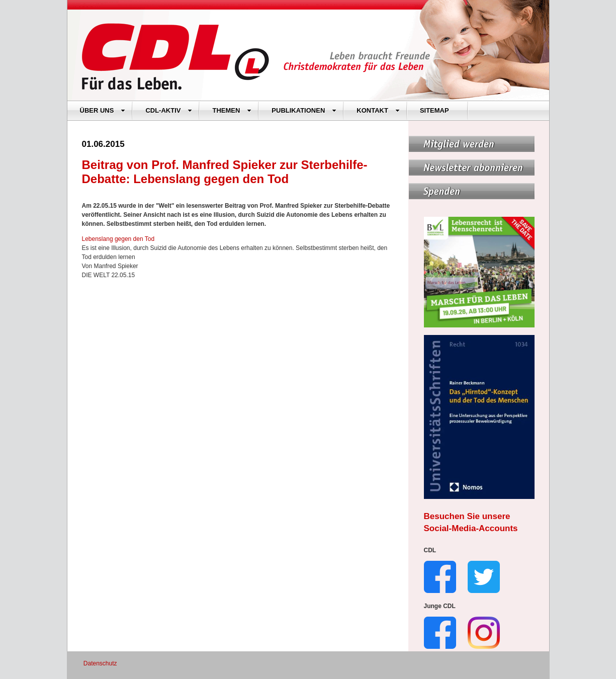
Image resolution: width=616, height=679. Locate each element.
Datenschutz (100, 663)
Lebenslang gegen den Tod (118, 239)
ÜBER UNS (103, 110)
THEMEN (232, 110)
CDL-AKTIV (169, 110)
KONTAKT (378, 110)
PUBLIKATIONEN (304, 110)
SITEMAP (434, 110)
